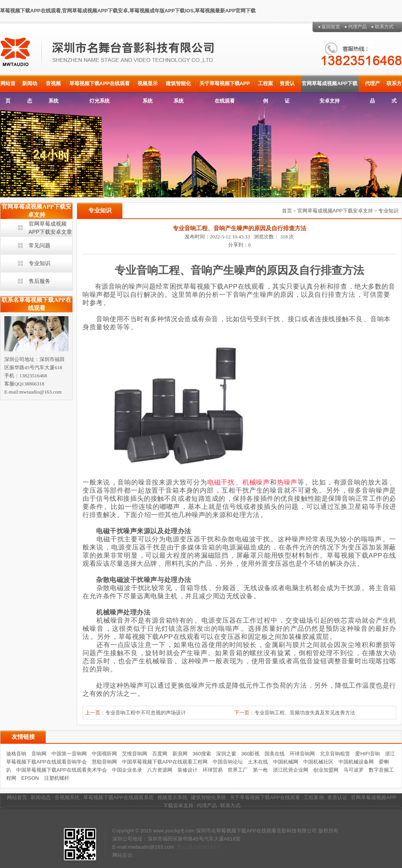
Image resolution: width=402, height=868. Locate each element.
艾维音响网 (135, 754)
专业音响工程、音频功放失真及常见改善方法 (305, 713)
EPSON (30, 778)
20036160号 (207, 847)
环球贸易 (213, 770)
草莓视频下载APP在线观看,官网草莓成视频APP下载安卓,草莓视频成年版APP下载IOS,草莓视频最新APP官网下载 (128, 11)
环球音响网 (302, 754)
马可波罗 (354, 770)
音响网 (39, 754)
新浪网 (180, 754)
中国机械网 (286, 762)
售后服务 (40, 281)
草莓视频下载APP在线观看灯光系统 (100, 86)
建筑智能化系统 (178, 86)
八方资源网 (160, 770)
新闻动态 (30, 86)
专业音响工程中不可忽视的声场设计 (146, 713)
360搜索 (202, 754)
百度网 (160, 754)
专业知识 (40, 263)
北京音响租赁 (335, 754)
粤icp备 (185, 847)
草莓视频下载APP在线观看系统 (119, 797)
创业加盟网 (326, 770)
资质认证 (287, 86)
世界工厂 (238, 770)
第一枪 (260, 770)
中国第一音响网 (69, 754)
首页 (287, 211)
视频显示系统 (148, 86)
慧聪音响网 (104, 762)
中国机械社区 (318, 762)
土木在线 (258, 762)
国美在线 (275, 754)
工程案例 (265, 86)
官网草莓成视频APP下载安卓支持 (330, 86)
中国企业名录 (127, 770)
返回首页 (331, 27)
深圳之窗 (226, 754)
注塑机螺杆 (57, 778)
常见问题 (40, 245)
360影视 (251, 754)
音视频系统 (53, 86)
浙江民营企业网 (291, 770)
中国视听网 (104, 754)
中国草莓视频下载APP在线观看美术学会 (62, 770)
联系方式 (384, 27)
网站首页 (8, 86)
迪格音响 (16, 754)
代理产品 (357, 27)
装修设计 (187, 770)
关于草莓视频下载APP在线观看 (225, 86)
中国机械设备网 (356, 762)
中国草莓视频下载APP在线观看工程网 (165, 762)
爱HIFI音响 (368, 754)
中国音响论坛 (228, 762)
